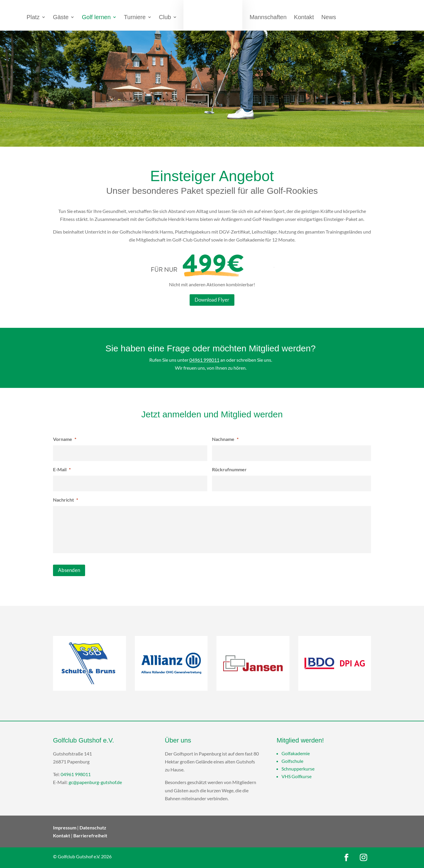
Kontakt (62, 835)
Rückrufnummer (229, 469)
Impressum (65, 828)
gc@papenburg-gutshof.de (95, 782)
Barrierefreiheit (90, 835)
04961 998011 (204, 360)
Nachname (225, 439)
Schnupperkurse (298, 769)
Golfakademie (296, 753)
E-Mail (62, 469)
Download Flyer (212, 300)
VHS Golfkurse (297, 776)
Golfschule (292, 761)
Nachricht (66, 500)
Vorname (65, 439)
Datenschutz (93, 828)
